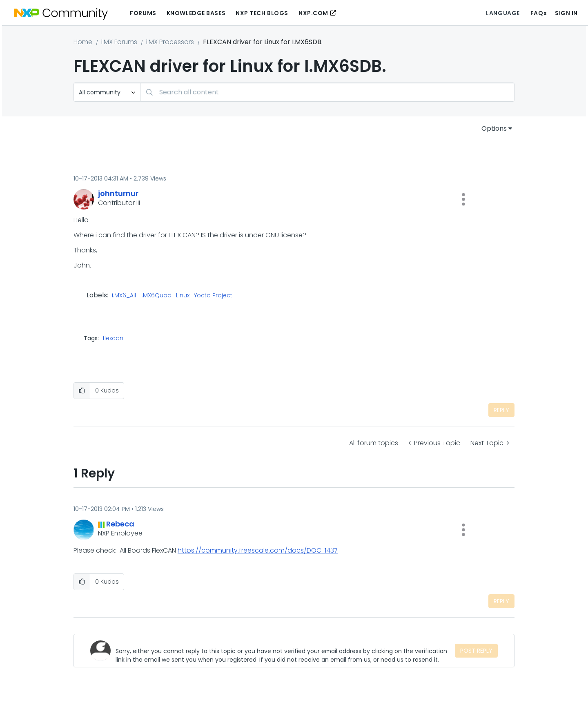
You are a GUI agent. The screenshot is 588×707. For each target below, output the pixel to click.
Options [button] (494, 128)
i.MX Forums (119, 42)
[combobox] (327, 92)
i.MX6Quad (156, 296)
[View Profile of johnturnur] (118, 193)
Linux (183, 296)
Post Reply (476, 651)
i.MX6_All (124, 296)
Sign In (566, 13)
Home (83, 42)
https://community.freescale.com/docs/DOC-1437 (258, 550)
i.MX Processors (170, 42)
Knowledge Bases (196, 13)
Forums (143, 13)
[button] (463, 199)
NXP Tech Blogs (262, 13)
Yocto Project (213, 296)
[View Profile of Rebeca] (120, 524)
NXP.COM (313, 13)
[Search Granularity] (107, 92)
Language (503, 13)
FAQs (539, 13)
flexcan (113, 338)
